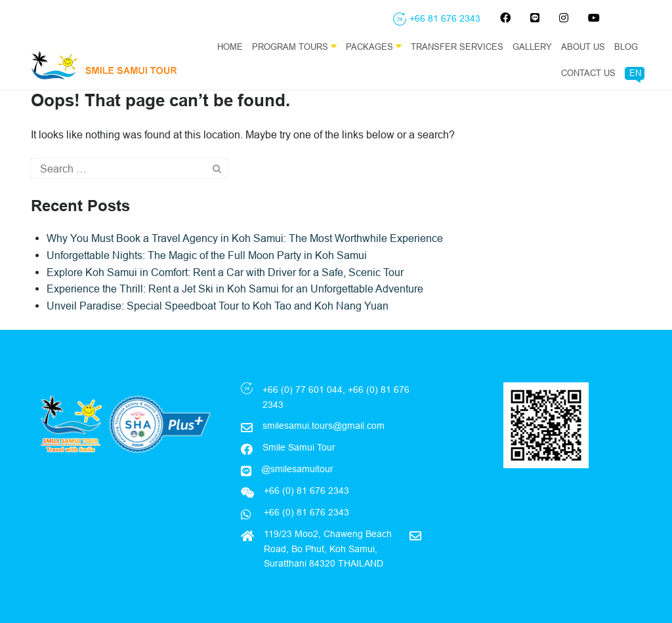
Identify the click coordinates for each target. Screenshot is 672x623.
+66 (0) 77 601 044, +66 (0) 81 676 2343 (336, 397)
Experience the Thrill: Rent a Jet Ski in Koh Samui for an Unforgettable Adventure (235, 289)
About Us (583, 47)
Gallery (532, 47)
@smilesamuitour (297, 469)
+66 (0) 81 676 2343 (305, 512)
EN (635, 73)
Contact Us (588, 73)
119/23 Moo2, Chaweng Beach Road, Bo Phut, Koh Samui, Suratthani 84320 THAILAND (328, 549)
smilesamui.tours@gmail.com (324, 426)
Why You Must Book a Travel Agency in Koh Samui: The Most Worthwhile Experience (245, 238)
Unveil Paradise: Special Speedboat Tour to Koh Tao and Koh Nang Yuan (218, 306)
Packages (374, 46)
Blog (626, 47)
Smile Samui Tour (299, 447)
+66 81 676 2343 (445, 18)
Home (230, 47)
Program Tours (294, 46)
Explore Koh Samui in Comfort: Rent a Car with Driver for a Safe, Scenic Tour (225, 272)
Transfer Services (457, 47)
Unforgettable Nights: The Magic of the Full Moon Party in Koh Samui (207, 255)
